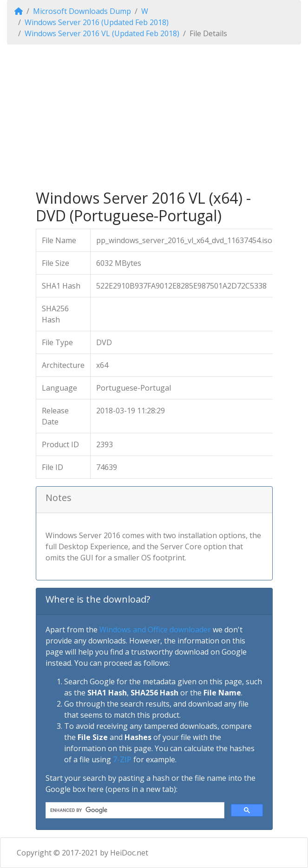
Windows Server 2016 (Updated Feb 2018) (97, 22)
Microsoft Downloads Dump (82, 11)
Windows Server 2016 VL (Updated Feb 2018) (102, 33)
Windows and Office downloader (155, 630)
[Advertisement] (154, 117)
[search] (134, 810)
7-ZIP (122, 759)
